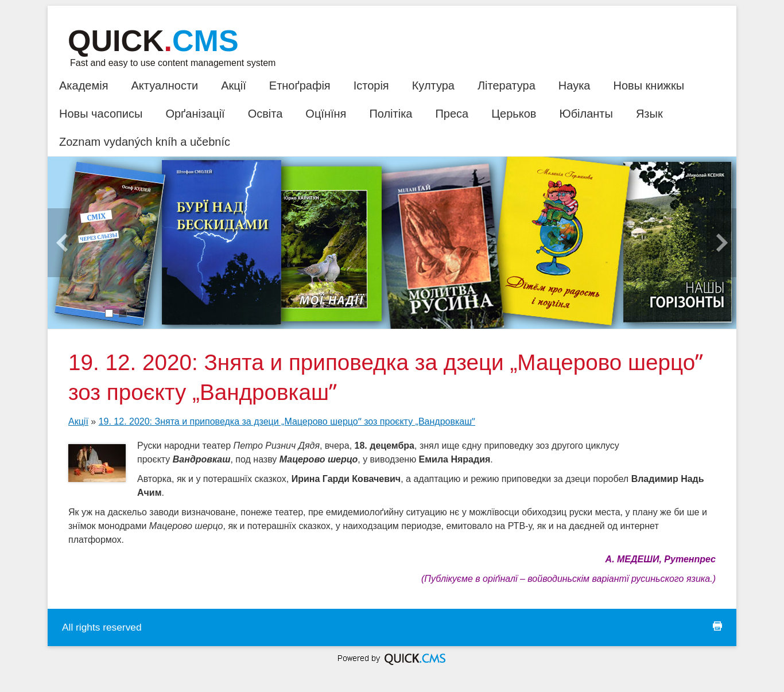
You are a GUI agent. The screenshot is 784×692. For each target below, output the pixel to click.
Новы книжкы (649, 85)
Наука (575, 85)
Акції (234, 85)
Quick (153, 41)
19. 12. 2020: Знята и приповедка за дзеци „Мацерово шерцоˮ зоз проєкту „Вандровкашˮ (287, 421)
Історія (371, 85)
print (717, 626)
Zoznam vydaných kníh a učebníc (145, 142)
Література (507, 85)
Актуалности (164, 85)
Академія (84, 85)
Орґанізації (195, 114)
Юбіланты (586, 114)
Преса (452, 114)
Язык (649, 114)
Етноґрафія (300, 85)
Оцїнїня (326, 114)
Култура (433, 85)
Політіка (391, 114)
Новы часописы (101, 114)
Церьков (514, 114)
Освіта (265, 114)
